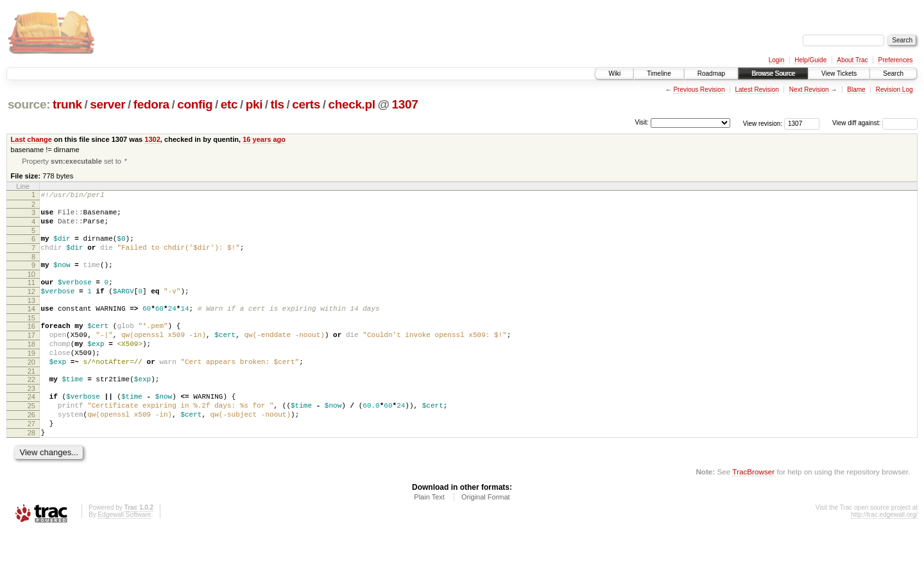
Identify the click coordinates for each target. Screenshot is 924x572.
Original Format (486, 537)
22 (31, 408)
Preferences (896, 60)
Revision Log (894, 90)
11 (31, 295)
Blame (856, 90)
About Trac (852, 60)
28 (31, 471)
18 (31, 367)
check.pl (351, 104)
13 (31, 317)
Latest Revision (757, 90)
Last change (31, 139)
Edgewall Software (124, 554)
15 (31, 336)
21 (31, 399)
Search (893, 74)
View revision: (763, 123)
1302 (152, 139)
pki (254, 104)
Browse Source (773, 74)
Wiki (614, 74)
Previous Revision (699, 90)
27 (31, 460)
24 (31, 427)
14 (31, 325)
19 (31, 377)
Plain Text (429, 537)
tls (278, 104)
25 (31, 438)
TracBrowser (753, 511)
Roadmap (711, 74)
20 (31, 388)
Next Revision (809, 90)
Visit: (642, 122)
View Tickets (839, 74)
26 (31, 449)
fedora (151, 104)
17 (31, 356)
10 (31, 287)
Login (776, 60)
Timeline (659, 74)
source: (29, 104)
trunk (67, 104)
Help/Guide (810, 60)
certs (306, 104)
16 (31, 345)
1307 (405, 104)
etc (229, 104)
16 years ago (264, 139)
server (107, 104)
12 (31, 306)
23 (31, 419)
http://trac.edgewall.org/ (884, 554)
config (195, 104)
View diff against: (875, 123)
